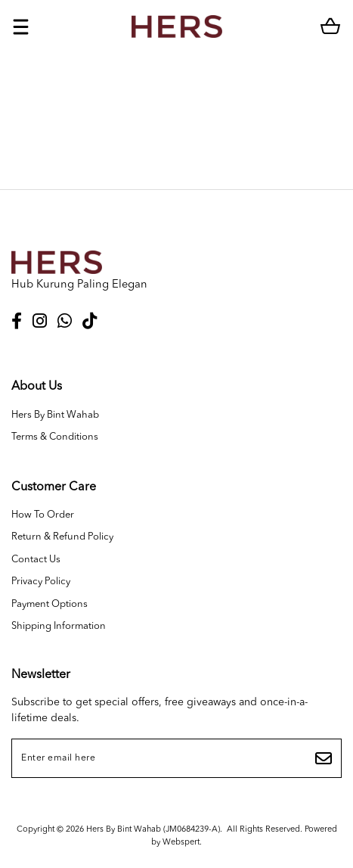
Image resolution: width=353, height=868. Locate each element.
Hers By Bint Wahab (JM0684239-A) (153, 830)
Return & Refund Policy (62, 537)
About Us (37, 387)
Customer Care (54, 487)
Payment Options (50, 604)
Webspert (181, 843)
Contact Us (36, 560)
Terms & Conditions (55, 437)
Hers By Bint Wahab (55, 415)
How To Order (43, 515)
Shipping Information (59, 626)
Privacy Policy (41, 582)
